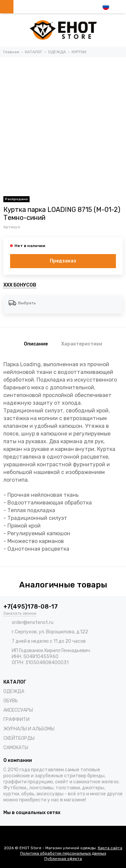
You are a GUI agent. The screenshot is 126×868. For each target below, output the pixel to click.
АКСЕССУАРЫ (18, 710)
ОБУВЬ (11, 701)
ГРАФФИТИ (16, 720)
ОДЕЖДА (14, 691)
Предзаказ (63, 261)
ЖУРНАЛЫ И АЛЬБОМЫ (29, 729)
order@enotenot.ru (33, 622)
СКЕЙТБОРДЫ (19, 738)
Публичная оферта (63, 859)
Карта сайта (110, 848)
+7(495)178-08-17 (31, 607)
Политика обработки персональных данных (63, 853)
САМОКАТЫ (16, 748)
